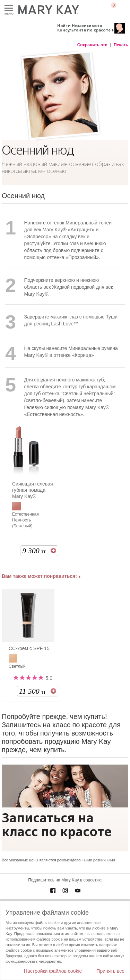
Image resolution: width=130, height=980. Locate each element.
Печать (121, 45)
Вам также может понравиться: (39, 576)
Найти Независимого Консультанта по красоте (84, 28)
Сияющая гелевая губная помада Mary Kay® (33, 490)
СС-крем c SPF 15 (29, 648)
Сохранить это (92, 45)
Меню (9, 8)
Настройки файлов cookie (53, 971)
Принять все (110, 971)
